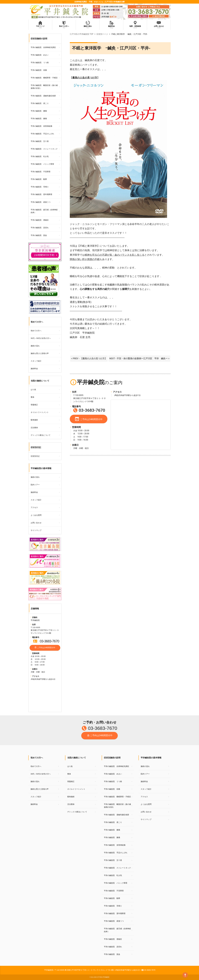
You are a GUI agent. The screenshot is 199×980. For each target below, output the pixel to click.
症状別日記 (35, 456)
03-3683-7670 (46, 641)
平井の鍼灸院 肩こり (40, 103)
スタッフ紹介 (36, 361)
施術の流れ (35, 346)
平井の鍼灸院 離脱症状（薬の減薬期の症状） (44, 87)
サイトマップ (36, 530)
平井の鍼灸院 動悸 (39, 179)
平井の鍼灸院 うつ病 (40, 63)
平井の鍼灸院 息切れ (40, 228)
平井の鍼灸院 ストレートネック (44, 149)
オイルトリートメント (40, 412)
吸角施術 (34, 420)
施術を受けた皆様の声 (40, 353)
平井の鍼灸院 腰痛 (39, 111)
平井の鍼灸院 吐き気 (40, 156)
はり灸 (33, 390)
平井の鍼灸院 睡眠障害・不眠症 (44, 78)
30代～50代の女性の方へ (41, 338)
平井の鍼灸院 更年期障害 (41, 194)
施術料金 (34, 369)
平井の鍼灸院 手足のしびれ (42, 134)
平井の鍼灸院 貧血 (39, 235)
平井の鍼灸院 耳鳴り (40, 187)
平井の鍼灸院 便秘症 (40, 220)
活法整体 (34, 428)
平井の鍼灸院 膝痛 (39, 119)
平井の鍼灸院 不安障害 (41, 172)
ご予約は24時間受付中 (45, 648)
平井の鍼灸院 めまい (40, 55)
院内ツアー (35, 485)
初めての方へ (36, 331)
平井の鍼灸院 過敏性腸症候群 (43, 96)
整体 (32, 397)
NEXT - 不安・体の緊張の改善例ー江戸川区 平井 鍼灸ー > (139, 359)
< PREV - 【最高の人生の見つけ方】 (89, 359)
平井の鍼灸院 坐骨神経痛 (41, 126)
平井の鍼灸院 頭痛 (39, 70)
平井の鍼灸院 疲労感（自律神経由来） (44, 211)
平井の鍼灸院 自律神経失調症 (43, 47)
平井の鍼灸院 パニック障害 (42, 164)
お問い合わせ (36, 523)
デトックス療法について (41, 435)
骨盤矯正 (34, 405)
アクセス (34, 507)
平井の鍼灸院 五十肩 (40, 141)
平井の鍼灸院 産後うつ (41, 202)
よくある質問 (36, 515)
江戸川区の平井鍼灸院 (103, 977)
